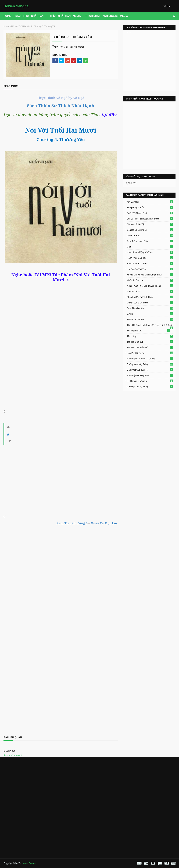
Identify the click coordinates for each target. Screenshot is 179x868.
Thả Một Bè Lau (148, 331)
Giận (150, 247)
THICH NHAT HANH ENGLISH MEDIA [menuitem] (107, 16)
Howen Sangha (16, 6)
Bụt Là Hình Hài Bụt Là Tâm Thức (150, 219)
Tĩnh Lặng (150, 336)
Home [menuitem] (7, 16)
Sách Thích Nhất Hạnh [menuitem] (30, 16)
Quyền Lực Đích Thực (150, 303)
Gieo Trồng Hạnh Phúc (150, 241)
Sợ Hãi (150, 314)
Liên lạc (167, 6)
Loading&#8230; (61, 667)
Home (6, 26)
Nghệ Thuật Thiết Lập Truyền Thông (150, 286)
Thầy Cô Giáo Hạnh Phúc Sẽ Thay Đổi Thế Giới (150, 325)
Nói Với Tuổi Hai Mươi (22, 26)
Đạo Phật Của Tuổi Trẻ (150, 370)
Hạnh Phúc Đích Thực (150, 263)
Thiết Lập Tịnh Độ (150, 319)
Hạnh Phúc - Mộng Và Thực (150, 252)
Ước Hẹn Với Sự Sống (150, 387)
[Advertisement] (61, 479)
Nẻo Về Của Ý (150, 291)
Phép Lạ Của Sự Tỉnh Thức (150, 297)
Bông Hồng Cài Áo (150, 207)
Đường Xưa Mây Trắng (150, 364)
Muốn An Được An (150, 280)
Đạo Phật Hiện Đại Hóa (150, 375)
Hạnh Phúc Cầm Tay (150, 258)
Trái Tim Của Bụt (150, 342)
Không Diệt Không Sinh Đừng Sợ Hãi (150, 275)
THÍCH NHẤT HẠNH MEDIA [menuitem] (65, 16)
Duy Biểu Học (150, 235)
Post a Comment (13, 755)
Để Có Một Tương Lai (150, 381)
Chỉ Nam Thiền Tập (150, 224)
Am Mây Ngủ (150, 202)
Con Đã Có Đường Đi (150, 230)
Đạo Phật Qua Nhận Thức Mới (150, 359)
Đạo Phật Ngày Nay (150, 353)
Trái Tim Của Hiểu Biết (150, 347)
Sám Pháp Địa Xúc (150, 308)
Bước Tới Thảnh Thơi (150, 213)
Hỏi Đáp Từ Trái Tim (150, 269)
